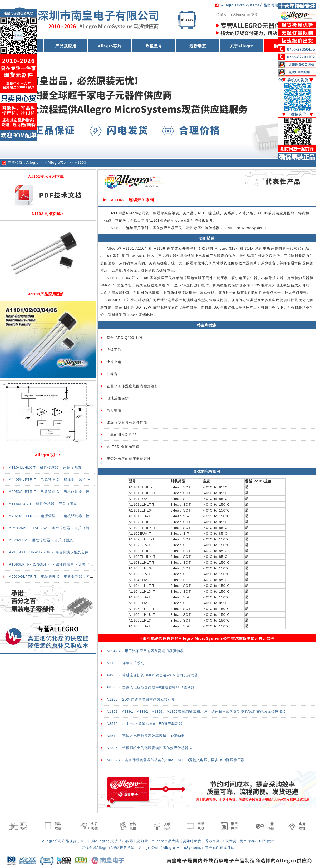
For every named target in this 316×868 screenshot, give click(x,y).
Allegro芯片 (110, 46)
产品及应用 (66, 46)
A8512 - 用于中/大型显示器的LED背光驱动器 (145, 724)
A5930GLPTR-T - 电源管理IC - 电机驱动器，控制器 (53, 576)
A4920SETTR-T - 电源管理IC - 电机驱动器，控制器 (53, 516)
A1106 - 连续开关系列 (125, 663)
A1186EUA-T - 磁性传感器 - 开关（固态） (45, 504)
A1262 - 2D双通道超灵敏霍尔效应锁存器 (141, 699)
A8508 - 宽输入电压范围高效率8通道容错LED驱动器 (151, 687)
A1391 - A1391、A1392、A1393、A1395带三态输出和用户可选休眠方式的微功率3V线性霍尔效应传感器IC (196, 711)
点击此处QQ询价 (301, 65)
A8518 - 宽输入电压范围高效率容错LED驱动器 (146, 736)
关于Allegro (242, 46)
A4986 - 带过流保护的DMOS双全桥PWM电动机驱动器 (152, 675)
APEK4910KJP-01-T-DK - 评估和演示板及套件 (49, 552)
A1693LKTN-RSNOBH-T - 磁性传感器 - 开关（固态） (55, 564)
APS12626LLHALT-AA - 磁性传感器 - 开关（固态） (53, 528)
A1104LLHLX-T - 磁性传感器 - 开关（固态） (47, 467)
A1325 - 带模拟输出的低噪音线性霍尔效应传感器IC (150, 748)
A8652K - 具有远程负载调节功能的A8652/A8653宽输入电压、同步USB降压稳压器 (176, 760)
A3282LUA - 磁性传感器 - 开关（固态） (43, 540)
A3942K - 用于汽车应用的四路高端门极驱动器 (145, 651)
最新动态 (198, 46)
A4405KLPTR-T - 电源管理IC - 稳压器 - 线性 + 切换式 (56, 480)
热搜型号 (154, 46)
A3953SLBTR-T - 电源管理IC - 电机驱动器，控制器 (53, 492)
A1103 (81, 163)
